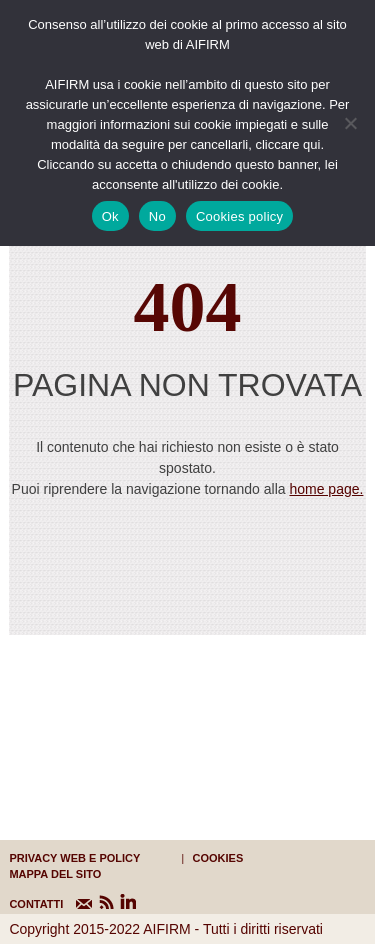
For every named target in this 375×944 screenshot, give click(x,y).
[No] (350, 123)
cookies (218, 858)
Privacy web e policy (74, 858)
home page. (326, 489)
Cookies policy (239, 216)
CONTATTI (21, 904)
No (157, 216)
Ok (110, 216)
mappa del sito (55, 874)
